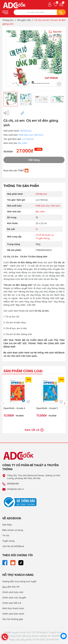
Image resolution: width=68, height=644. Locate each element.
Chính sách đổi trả (12, 603)
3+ (37, 229)
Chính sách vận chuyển (14, 598)
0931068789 (13, 484)
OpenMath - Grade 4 (14, 408)
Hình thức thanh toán (13, 608)
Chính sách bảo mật (13, 592)
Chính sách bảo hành (13, 614)
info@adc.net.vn (15, 489)
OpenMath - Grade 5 (47, 408)
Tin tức (6, 535)
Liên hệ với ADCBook (13, 546)
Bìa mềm (23, 143)
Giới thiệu (7, 525)
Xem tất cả (34, 430)
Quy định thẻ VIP (11, 587)
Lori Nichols (28, 139)
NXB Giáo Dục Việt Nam (31, 135)
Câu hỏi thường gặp (13, 619)
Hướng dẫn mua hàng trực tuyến (19, 581)
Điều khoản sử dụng (13, 530)
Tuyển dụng (8, 541)
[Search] (61, 12)
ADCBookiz (26, 131)
